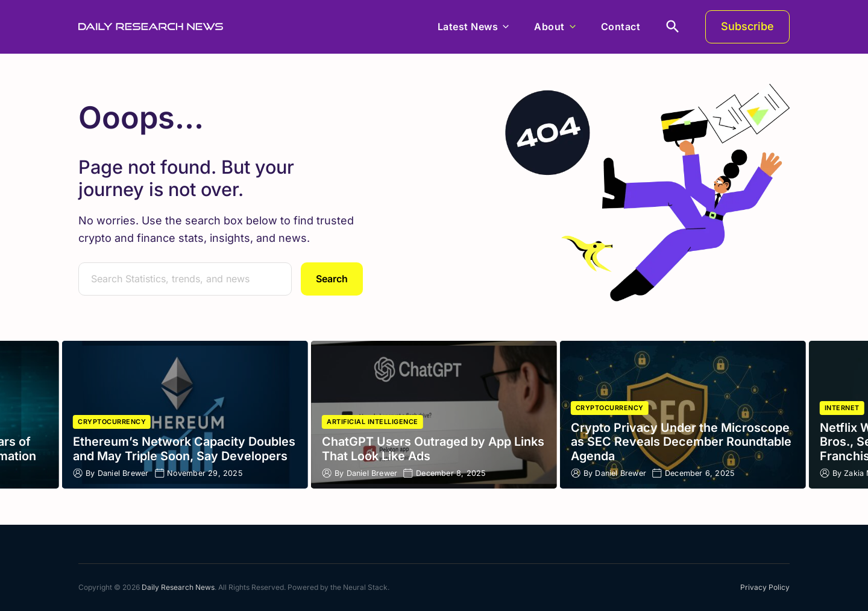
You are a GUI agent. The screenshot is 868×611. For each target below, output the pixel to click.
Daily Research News (178, 587)
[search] (673, 27)
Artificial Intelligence (373, 422)
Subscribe (747, 26)
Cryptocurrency (112, 422)
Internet (842, 408)
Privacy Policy (765, 587)
